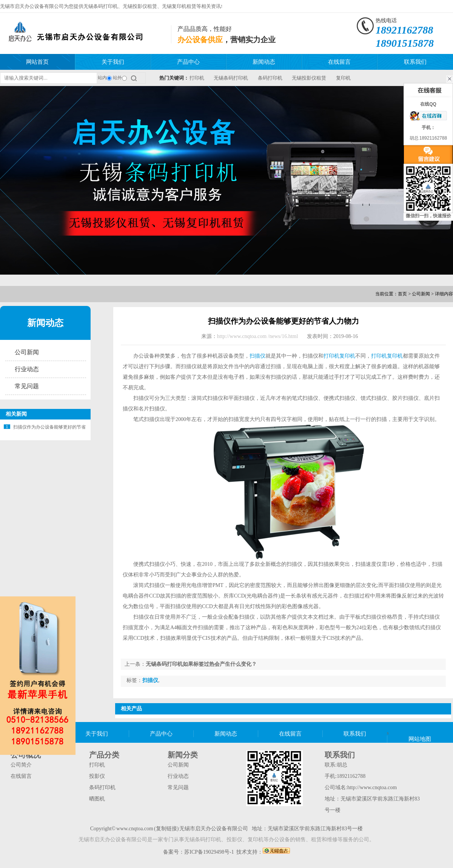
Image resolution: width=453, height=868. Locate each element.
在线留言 (339, 62)
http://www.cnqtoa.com (372, 787)
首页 (402, 294)
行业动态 (27, 369)
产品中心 (188, 62)
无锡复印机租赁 (179, 6)
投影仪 (97, 776)
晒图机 (97, 799)
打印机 (197, 78)
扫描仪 (257, 356)
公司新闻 (421, 294)
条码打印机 (270, 78)
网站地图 (420, 739)
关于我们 (113, 62)
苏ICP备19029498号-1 (209, 852)
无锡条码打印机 (101, 6)
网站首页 (37, 62)
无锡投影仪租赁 (140, 6)
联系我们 (415, 62)
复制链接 (166, 829)
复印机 (343, 78)
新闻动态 (264, 62)
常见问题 (27, 386)
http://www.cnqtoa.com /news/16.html (258, 336)
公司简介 (21, 765)
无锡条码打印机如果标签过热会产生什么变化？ (201, 664)
